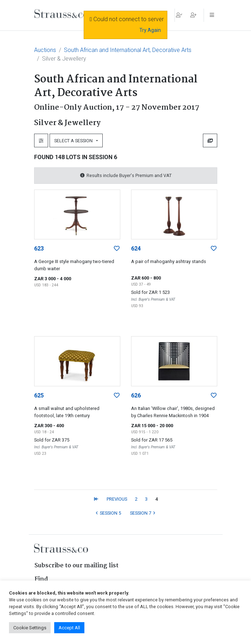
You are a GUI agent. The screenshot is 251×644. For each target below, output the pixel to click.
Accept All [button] (69, 628)
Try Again (150, 30)
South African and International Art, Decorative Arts (128, 50)
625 (39, 395)
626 (136, 395)
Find (41, 579)
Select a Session (75, 141)
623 (39, 249)
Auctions (45, 50)
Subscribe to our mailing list (76, 566)
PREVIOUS (117, 499)
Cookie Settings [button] (30, 628)
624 (136, 249)
